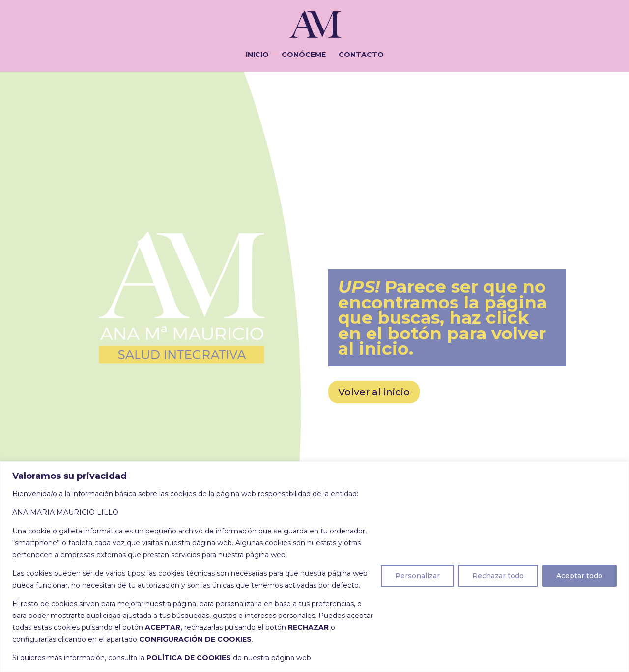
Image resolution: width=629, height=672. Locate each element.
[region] (314, 567)
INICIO (257, 55)
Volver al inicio (374, 392)
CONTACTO (361, 55)
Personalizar (417, 576)
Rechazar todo (498, 576)
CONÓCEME (304, 55)
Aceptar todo (579, 576)
